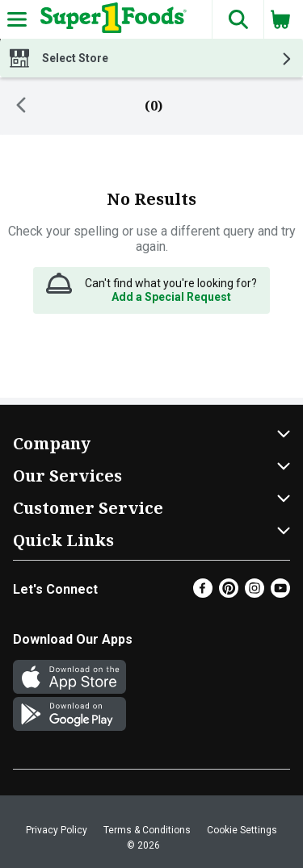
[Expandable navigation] (17, 19)
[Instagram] (255, 593)
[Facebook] (203, 593)
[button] (238, 19)
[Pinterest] (229, 593)
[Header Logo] (110, 19)
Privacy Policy (57, 830)
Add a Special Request (171, 297)
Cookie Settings (242, 830)
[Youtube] (280, 593)
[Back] (21, 106)
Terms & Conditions (147, 830)
